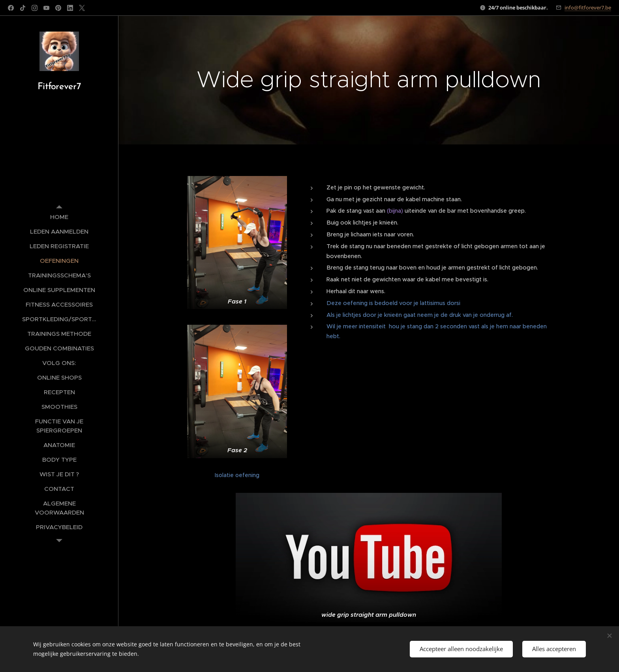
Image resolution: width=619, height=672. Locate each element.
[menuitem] (59, 217)
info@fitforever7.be (588, 7)
